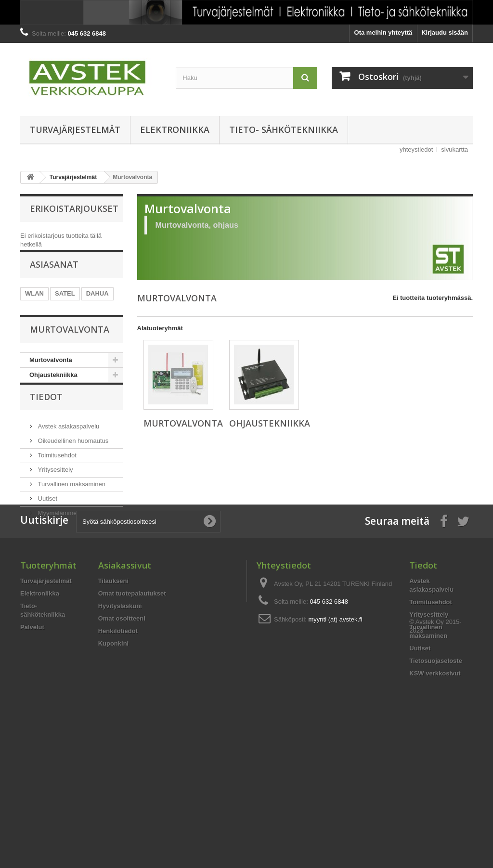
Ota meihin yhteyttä (383, 32)
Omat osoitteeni (122, 728)
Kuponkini (114, 753)
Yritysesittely (55, 525)
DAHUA (97, 307)
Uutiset (47, 553)
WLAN (34, 307)
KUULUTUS (66, 321)
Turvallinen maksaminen (71, 539)
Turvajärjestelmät (75, 130)
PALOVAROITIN (48, 336)
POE (32, 321)
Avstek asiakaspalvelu (68, 481)
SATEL (65, 307)
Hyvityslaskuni (120, 715)
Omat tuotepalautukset (132, 703)
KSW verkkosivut (435, 783)
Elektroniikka (175, 130)
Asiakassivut (125, 674)
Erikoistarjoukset (74, 208)
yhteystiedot (416, 149)
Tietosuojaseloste (436, 770)
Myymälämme (57, 568)
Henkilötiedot (118, 740)
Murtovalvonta (51, 404)
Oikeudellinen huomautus (72, 496)
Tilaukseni (113, 690)
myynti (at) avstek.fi (336, 729)
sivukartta (454, 149)
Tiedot (46, 455)
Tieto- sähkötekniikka (284, 130)
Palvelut (32, 736)
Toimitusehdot (56, 510)
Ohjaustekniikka (53, 419)
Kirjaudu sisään (445, 32)
